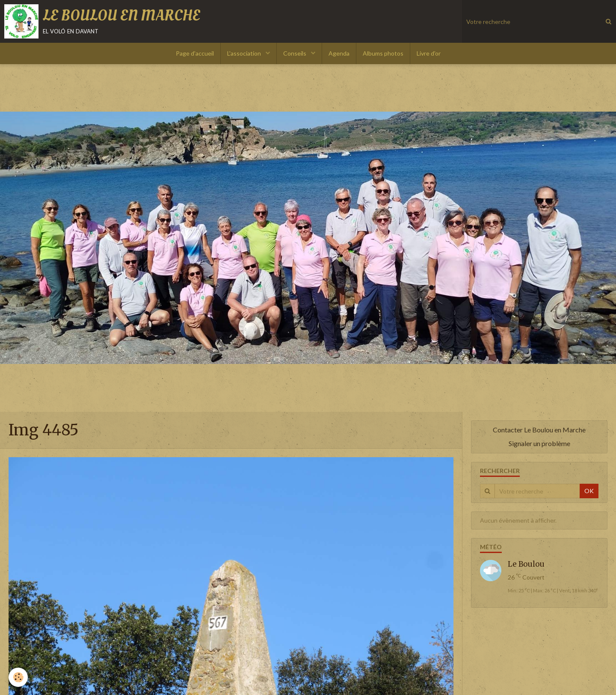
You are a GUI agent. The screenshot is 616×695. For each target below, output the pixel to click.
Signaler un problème (539, 443)
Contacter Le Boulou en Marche (539, 430)
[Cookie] (18, 677)
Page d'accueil (195, 53)
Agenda (339, 53)
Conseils (295, 53)
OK (589, 491)
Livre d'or (429, 53)
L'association (245, 53)
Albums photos (383, 53)
